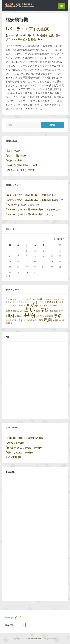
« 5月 (8, 276)
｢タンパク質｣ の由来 (16, 156)
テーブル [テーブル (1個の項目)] (33, 302)
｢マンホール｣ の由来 (16, 205)
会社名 (44, 36)
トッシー (51, 210)
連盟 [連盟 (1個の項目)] (55, 321)
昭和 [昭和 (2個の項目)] (12, 316)
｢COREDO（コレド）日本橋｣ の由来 (24, 210)
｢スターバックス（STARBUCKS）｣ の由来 (27, 195)
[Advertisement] (35, 380)
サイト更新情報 (13, 457)
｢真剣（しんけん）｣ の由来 (19, 453)
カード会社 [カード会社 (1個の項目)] (37, 299)
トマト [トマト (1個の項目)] (41, 302)
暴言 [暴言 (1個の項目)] (19, 316)
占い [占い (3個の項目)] (30, 310)
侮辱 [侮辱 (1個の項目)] (10, 311)
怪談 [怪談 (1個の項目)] (56, 311)
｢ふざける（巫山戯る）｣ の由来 (22, 165)
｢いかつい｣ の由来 (15, 443)
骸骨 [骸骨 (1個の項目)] (10, 323)
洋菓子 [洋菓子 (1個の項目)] (39, 316)
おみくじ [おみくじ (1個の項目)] (16, 299)
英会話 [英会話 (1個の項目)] (36, 321)
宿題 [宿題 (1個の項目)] (51, 311)
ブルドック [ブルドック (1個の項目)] (13, 306)
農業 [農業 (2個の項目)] (48, 320)
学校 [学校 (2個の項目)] (45, 310)
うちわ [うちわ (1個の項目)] (9, 299)
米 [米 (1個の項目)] (24, 321)
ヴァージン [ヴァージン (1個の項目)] (55, 306)
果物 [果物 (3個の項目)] (30, 315)
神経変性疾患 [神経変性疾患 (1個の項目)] (16, 321)
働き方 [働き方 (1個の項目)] (16, 311)
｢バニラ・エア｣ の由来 (27, 29)
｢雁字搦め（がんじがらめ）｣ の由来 (24, 448)
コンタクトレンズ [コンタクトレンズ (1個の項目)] (21, 302)
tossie (11, 36)
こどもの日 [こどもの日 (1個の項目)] (26, 299)
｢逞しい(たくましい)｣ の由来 (20, 170)
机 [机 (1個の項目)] (23, 316)
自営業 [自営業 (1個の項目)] (29, 321)
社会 (33, 40)
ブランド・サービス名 (18, 40)
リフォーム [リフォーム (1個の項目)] (44, 306)
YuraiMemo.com (34, 639)
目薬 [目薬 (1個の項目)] (51, 316)
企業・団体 (55, 36)
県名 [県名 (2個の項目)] (58, 316)
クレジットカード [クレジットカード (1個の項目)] (51, 299)
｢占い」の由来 (13, 151)
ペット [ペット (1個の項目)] (22, 306)
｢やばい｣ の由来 (14, 160)
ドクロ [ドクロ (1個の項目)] (48, 302)
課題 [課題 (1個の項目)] (41, 321)
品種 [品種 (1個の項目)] (38, 311)
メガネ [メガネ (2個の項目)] (32, 305)
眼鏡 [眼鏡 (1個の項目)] (8, 321)
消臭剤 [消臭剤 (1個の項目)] (45, 316)
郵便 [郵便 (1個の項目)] (59, 321)
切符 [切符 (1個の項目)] (22, 311)
